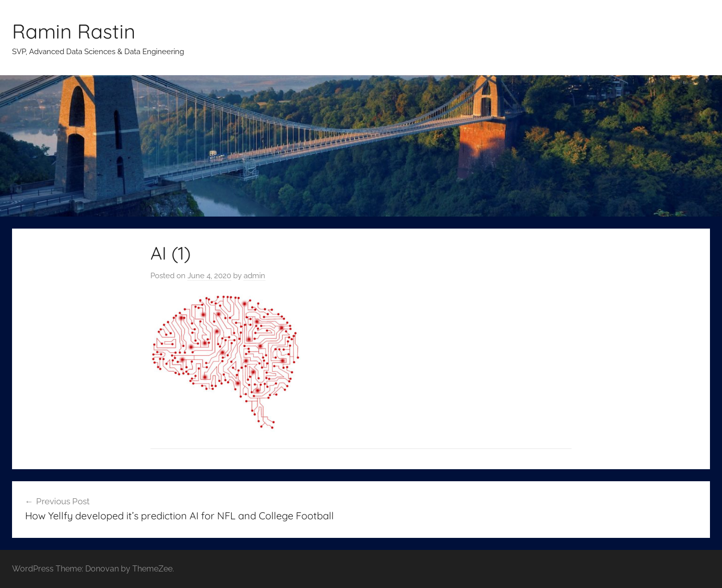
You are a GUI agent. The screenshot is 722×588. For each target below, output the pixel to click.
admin (254, 276)
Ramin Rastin (74, 31)
